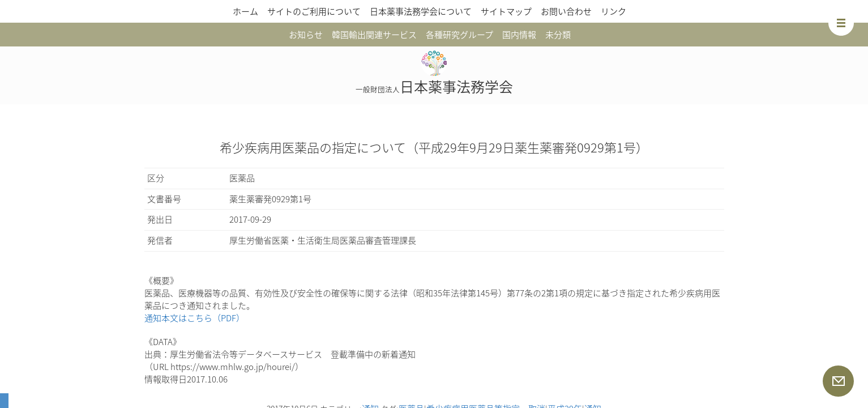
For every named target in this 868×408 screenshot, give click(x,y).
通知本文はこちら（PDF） (194, 318)
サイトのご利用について (314, 11)
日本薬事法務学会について (421, 11)
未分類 (558, 35)
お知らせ (306, 35)
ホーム (245, 11)
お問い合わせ (566, 11)
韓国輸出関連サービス (374, 35)
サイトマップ (506, 11)
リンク (613, 11)
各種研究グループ (459, 35)
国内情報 (519, 35)
